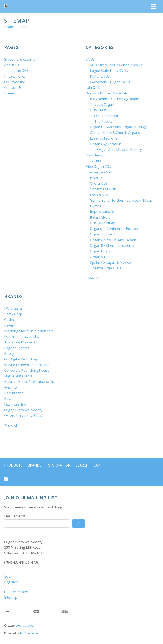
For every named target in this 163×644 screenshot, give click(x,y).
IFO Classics (13, 308)
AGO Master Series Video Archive (116, 65)
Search (82, 465)
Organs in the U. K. (105, 234)
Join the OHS (19, 71)
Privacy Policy (15, 76)
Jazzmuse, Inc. (15, 404)
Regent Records (17, 348)
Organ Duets (100, 251)
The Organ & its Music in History (116, 150)
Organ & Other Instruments (112, 245)
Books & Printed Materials (107, 93)
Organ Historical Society (23, 410)
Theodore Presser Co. (22, 342)
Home (9, 93)
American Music (103, 172)
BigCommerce (29, 633)
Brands (34, 465)
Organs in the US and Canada (113, 240)
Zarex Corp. (13, 314)
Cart (98, 465)
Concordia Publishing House (27, 370)
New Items (94, 155)
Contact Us (13, 87)
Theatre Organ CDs (106, 268)
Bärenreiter (14, 393)
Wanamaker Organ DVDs (110, 82)
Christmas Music (103, 189)
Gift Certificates (16, 592)
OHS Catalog (25, 625)
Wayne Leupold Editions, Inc (27, 365)
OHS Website (15, 82)
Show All (92, 278)
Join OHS (93, 87)
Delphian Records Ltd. (22, 337)
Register (11, 582)
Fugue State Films (18, 376)
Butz (8, 399)
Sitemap (11, 597)
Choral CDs (99, 183)
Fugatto (11, 387)
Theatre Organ (102, 104)
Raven (9, 325)
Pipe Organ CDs (98, 166)
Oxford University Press (23, 415)
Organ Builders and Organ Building (118, 127)
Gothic (9, 320)
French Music (100, 195)
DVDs (90, 59)
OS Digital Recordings (21, 359)
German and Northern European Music (121, 200)
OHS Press (98, 110)
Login (9, 576)
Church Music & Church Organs (115, 133)
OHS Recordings (103, 223)
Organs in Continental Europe (114, 229)
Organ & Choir (101, 257)
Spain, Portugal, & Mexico (110, 262)
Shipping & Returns (20, 59)
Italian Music (100, 217)
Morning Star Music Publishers (29, 331)
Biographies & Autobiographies (115, 99)
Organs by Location (106, 144)
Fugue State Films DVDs (109, 71)
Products (13, 465)
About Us (12, 65)
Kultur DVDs (100, 76)
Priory (9, 353)
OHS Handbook (107, 116)
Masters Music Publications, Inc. (30, 382)
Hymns (96, 206)
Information (59, 465)
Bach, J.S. (97, 178)
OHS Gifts (93, 161)
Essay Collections (104, 138)
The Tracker (104, 121)
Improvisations (102, 212)
